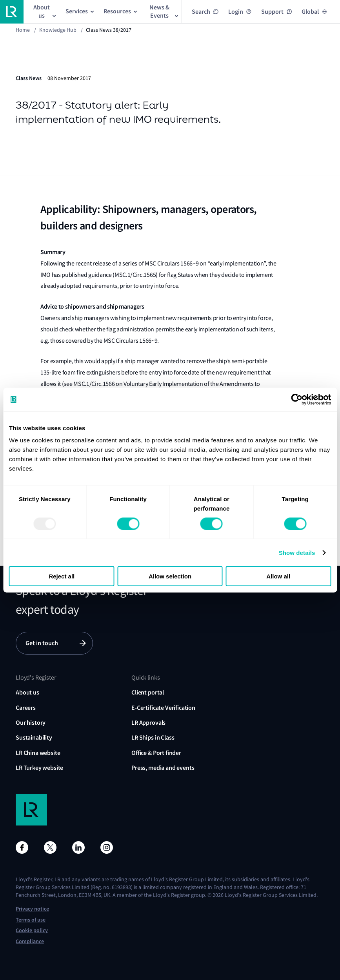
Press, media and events (163, 768)
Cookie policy (32, 930)
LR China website (38, 753)
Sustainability (34, 737)
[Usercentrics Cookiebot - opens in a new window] (297, 399)
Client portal (148, 692)
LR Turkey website (39, 768)
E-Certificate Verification (163, 708)
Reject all (62, 576)
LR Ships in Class (153, 737)
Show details (297, 552)
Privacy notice (32, 909)
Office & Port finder (156, 753)
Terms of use (31, 920)
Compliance (30, 941)
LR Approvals (148, 723)
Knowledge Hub (58, 30)
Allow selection (170, 576)
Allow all (278, 576)
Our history (31, 723)
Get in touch (42, 643)
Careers (26, 708)
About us (27, 692)
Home (23, 30)
